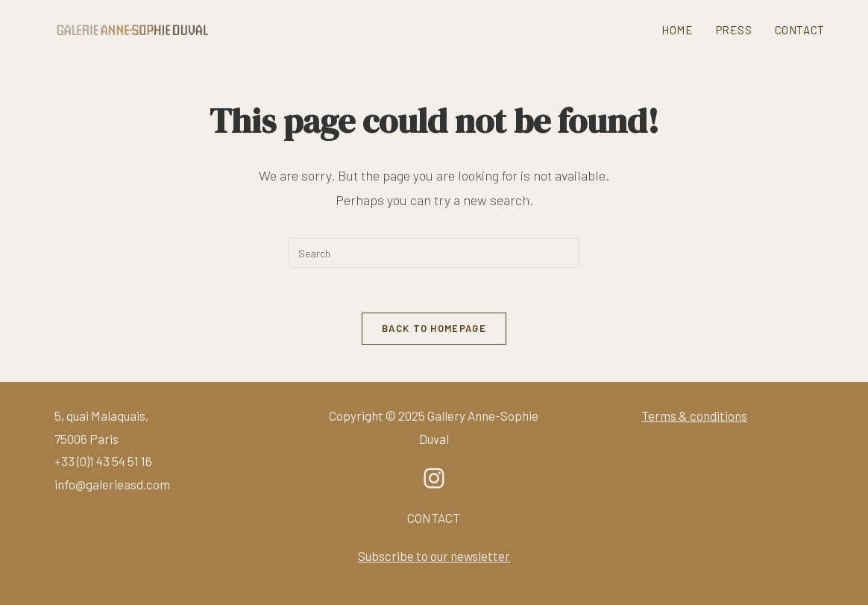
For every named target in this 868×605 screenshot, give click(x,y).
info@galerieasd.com (112, 484)
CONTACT (434, 518)
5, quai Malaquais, (101, 416)
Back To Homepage (434, 328)
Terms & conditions (694, 416)
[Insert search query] (434, 253)
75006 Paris (87, 439)
